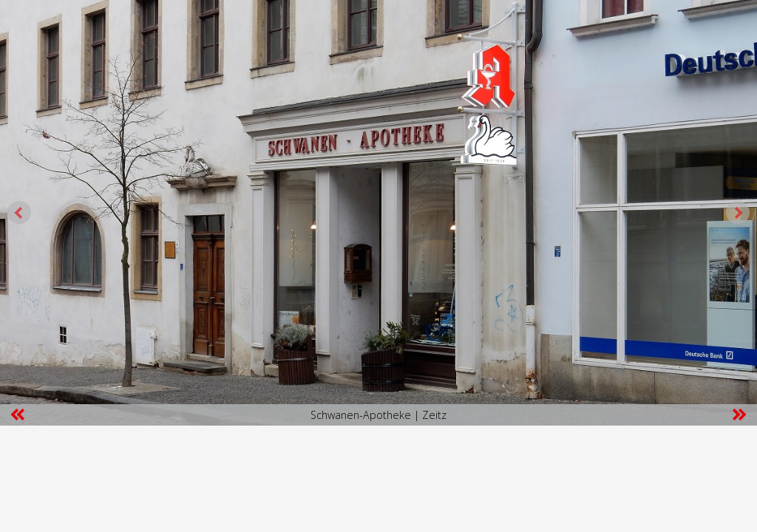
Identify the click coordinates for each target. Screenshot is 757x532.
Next (738, 213)
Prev (19, 213)
